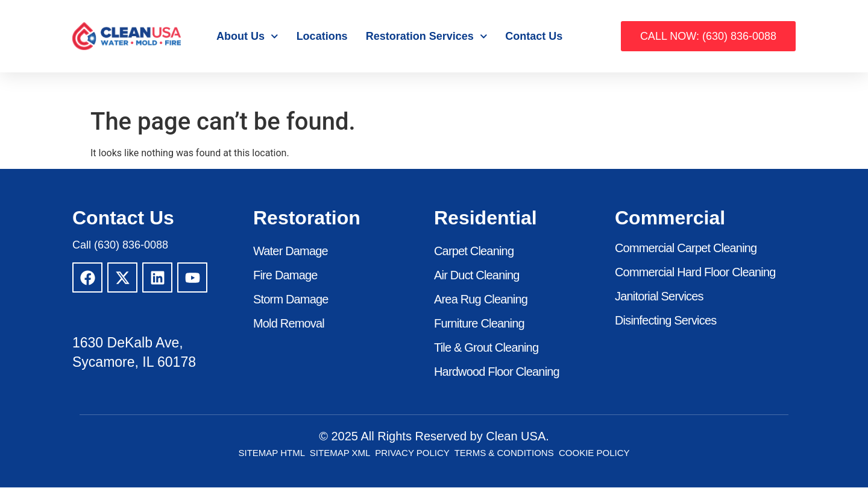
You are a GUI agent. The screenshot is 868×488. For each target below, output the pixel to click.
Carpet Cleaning (474, 252)
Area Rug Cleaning (481, 300)
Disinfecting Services (666, 321)
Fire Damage (285, 276)
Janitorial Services (659, 297)
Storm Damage (291, 300)
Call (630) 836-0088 (120, 245)
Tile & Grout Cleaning (486, 348)
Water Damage (291, 252)
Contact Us (534, 36)
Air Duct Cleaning (477, 276)
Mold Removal (289, 324)
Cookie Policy (594, 453)
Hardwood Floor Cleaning (497, 372)
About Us (247, 36)
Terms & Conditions (504, 453)
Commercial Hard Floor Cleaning (695, 273)
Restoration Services (427, 36)
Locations (322, 36)
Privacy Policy (412, 453)
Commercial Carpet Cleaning (686, 249)
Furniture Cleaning (479, 324)
